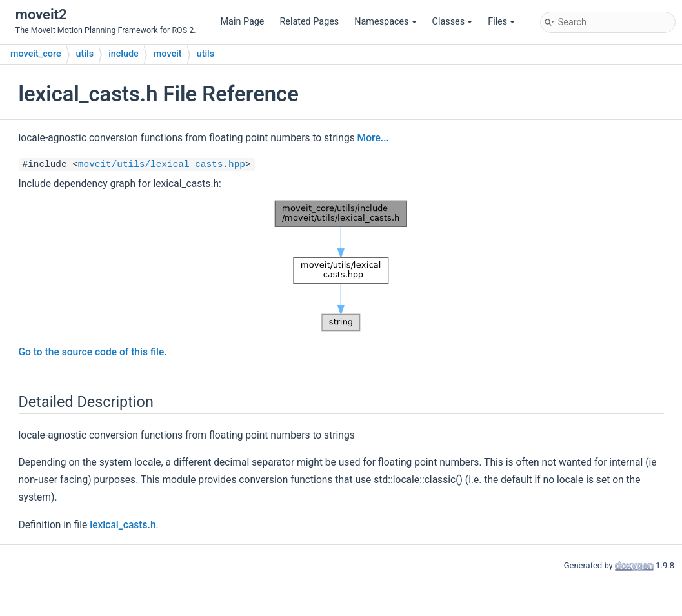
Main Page (243, 22)
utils (85, 54)
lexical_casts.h (123, 525)
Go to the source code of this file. (93, 352)
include (124, 54)
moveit (168, 54)
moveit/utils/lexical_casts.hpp (162, 164)
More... (373, 138)
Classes (453, 22)
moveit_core (36, 54)
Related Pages (309, 22)
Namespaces (385, 22)
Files (501, 22)
